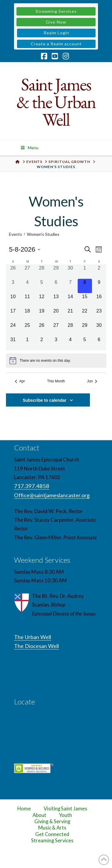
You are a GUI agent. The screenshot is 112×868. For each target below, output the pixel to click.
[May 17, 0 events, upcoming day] (13, 315)
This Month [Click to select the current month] (56, 381)
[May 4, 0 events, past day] (27, 286)
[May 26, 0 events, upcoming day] (42, 329)
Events (16, 234)
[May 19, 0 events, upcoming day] (42, 315)
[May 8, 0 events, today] (85, 286)
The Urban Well (33, 637)
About (39, 815)
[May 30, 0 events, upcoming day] (99, 329)
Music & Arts (52, 828)
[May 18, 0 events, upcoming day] (27, 315)
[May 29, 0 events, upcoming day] (85, 329)
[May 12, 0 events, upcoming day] (42, 300)
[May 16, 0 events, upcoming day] (99, 300)
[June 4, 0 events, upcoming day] (70, 343)
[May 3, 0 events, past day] (13, 286)
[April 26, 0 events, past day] (13, 272)
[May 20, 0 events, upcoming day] (56, 315)
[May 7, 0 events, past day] (70, 286)
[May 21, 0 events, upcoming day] (70, 315)
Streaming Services (56, 11)
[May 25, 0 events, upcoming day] (27, 329)
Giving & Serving (52, 821)
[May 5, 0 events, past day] (42, 286)
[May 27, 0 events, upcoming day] (56, 329)
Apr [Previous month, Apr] (20, 381)
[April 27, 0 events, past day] (27, 272)
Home (24, 809)
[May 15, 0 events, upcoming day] (85, 300)
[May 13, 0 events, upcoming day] (56, 300)
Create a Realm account (56, 44)
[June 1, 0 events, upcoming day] (27, 343)
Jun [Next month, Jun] (92, 381)
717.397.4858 (32, 486)
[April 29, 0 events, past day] (56, 272)
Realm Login (56, 33)
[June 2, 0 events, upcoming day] (42, 343)
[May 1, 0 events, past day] (85, 272)
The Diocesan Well (36, 646)
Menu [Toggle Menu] (29, 148)
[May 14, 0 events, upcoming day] (70, 300)
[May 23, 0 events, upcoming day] (99, 315)
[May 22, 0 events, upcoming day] (85, 315)
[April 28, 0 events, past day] (42, 272)
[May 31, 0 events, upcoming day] (13, 343)
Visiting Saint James (65, 809)
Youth (66, 815)
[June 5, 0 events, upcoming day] (85, 343)
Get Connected (52, 834)
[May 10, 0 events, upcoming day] (13, 300)
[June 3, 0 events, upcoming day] (56, 343)
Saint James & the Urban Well (56, 102)
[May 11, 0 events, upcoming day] (27, 300)
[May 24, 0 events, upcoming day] (13, 329)
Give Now (56, 22)
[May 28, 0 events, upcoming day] (70, 329)
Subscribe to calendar (45, 400)
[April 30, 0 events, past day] (70, 272)
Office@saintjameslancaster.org (52, 495)
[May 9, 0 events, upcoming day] (99, 286)
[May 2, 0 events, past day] (99, 272)
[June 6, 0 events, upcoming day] (99, 343)
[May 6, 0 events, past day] (56, 286)
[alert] (56, 361)
